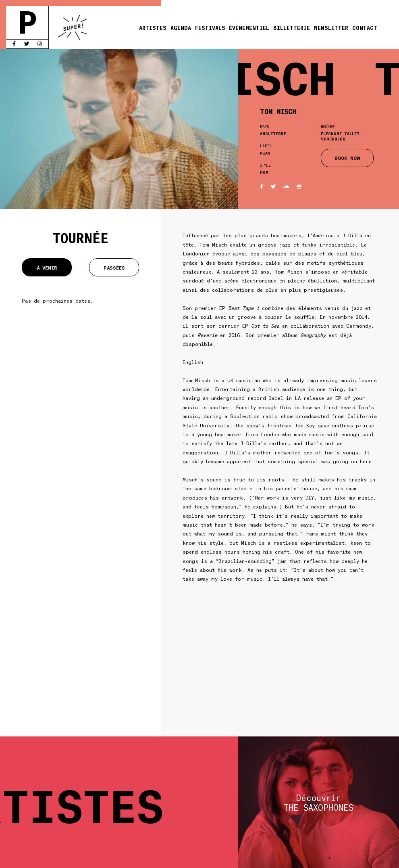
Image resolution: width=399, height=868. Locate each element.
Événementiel (249, 27)
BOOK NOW (347, 158)
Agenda (181, 27)
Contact (365, 27)
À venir (47, 267)
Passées (114, 267)
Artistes (153, 27)
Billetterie (292, 27)
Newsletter (331, 27)
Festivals (210, 27)
